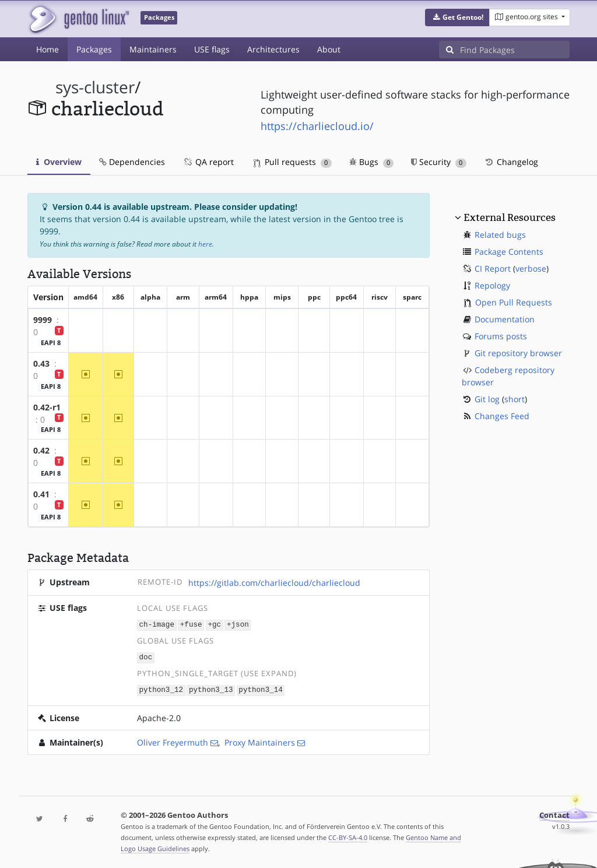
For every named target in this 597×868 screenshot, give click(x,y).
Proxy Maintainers (260, 741)
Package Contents (509, 252)
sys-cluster (95, 87)
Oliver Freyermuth (173, 741)
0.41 (41, 494)
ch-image (157, 625)
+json (238, 625)
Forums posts (501, 336)
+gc (214, 625)
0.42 (41, 450)
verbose (531, 268)
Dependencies (132, 162)
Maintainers (153, 49)
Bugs (372, 162)
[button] (457, 17)
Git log (487, 399)
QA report (208, 162)
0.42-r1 (47, 407)
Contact (554, 813)
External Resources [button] (510, 217)
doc (146, 657)
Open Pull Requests (514, 302)
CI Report (493, 268)
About (329, 49)
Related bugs (500, 235)
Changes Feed (502, 416)
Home (48, 49)
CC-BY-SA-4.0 (348, 836)
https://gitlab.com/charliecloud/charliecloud (274, 583)
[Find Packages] (515, 50)
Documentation (505, 319)
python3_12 (161, 689)
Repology (492, 285)
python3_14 (261, 689)
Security (439, 162)
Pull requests (293, 162)
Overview (59, 162)
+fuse (191, 625)
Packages (94, 49)
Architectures (273, 49)
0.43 (41, 363)
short (515, 399)
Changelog (511, 162)
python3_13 (211, 689)
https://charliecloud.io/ (317, 126)
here (205, 244)
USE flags (212, 49)
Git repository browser (518, 353)
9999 (43, 320)
